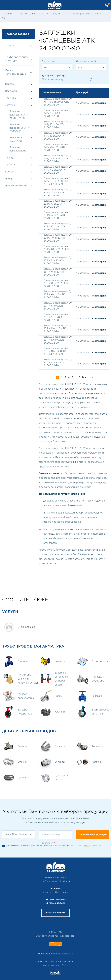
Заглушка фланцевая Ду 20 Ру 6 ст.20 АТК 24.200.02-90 (58, 193)
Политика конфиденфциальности (56, 953)
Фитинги (18, 165)
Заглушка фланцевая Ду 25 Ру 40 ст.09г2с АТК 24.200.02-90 (58, 340)
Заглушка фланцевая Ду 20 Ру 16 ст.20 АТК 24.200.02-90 (58, 215)
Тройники (18, 98)
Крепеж (18, 172)
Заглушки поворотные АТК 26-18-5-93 (19, 128)
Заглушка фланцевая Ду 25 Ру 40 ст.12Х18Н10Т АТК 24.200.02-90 (58, 351)
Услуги (18, 46)
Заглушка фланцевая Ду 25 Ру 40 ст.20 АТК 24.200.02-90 (58, 329)
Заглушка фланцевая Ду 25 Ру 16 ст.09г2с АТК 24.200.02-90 (58, 306)
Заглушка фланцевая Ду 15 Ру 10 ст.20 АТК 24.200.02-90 (58, 125)
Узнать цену (99, 103)
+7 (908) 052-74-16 (55, 903)
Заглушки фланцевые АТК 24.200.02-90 (19, 115)
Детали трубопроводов (32, 14)
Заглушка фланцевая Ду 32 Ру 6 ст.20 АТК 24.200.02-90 (58, 363)
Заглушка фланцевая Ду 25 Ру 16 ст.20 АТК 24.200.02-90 (58, 295)
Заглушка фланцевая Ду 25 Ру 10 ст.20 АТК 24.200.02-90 (58, 272)
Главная (8, 14)
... (76, 378)
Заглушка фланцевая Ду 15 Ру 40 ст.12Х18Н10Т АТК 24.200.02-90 (58, 181)
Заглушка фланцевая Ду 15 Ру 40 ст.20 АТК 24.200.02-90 (58, 170)
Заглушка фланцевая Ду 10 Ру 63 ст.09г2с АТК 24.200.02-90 (58, 102)
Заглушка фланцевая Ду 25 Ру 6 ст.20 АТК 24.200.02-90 (58, 261)
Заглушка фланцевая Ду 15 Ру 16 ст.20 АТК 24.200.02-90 (58, 136)
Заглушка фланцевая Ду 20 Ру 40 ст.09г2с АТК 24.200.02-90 (58, 249)
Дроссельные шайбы (18, 186)
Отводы (18, 84)
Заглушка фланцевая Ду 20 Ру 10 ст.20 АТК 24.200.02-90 (58, 204)
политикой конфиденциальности (86, 846)
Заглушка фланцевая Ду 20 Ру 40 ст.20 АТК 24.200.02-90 (58, 238)
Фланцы (18, 158)
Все (84, 378)
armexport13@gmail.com (55, 892)
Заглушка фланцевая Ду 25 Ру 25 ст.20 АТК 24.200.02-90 (58, 317)
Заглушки (56, 14)
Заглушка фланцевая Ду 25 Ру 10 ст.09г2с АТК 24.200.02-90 (58, 283)
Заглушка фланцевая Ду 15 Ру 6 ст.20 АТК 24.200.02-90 (58, 113)
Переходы (18, 91)
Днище (18, 179)
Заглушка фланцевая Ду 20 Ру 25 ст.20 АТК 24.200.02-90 (58, 227)
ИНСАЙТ (66, 965)
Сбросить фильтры (56, 76)
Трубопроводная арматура (18, 59)
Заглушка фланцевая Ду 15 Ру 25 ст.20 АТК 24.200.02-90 (58, 147)
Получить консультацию (92, 835)
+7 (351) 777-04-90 (55, 900)
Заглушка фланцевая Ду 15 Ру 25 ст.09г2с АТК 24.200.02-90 (58, 159)
